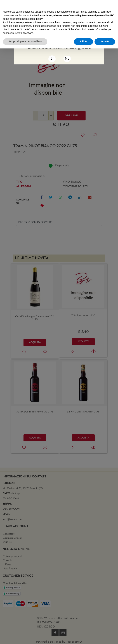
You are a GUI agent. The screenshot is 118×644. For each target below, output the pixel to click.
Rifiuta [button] (84, 41)
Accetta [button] (105, 41)
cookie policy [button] (35, 19)
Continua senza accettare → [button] (99, 5)
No (67, 59)
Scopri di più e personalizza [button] (25, 41)
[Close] (52, 59)
